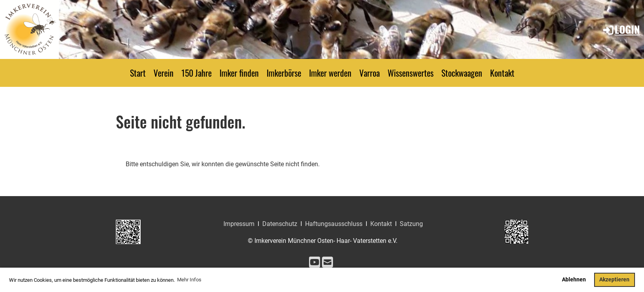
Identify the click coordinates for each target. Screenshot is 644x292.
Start (138, 73)
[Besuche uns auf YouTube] (315, 263)
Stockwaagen (462, 73)
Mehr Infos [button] (189, 280)
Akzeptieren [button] (614, 280)
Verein (164, 73)
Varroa (370, 73)
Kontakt (502, 73)
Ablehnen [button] (574, 280)
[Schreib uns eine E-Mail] (327, 263)
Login (621, 29)
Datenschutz (280, 224)
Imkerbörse (284, 73)
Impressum (239, 224)
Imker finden (239, 73)
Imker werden (330, 73)
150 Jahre (197, 73)
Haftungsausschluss (334, 224)
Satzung (411, 224)
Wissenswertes (411, 73)
